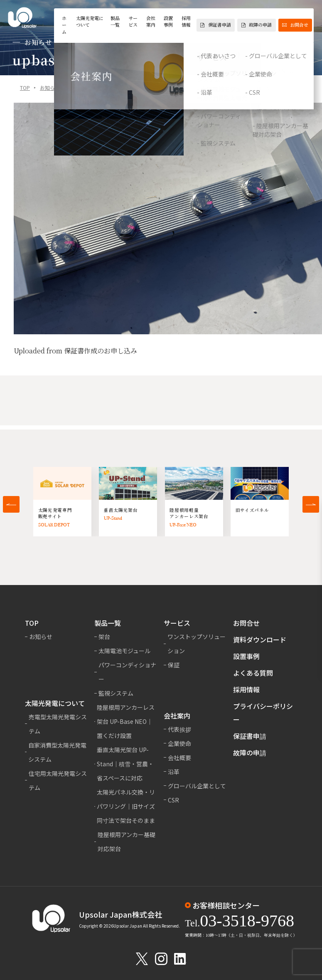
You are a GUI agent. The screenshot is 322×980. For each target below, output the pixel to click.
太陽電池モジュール (124, 651)
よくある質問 (253, 673)
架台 (104, 637)
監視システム (116, 693)
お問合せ (295, 25)
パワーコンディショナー (127, 672)
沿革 (174, 772)
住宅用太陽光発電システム (58, 780)
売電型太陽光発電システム (58, 724)
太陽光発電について (90, 21)
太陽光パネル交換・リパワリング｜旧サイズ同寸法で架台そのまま (126, 806)
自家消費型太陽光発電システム (57, 752)
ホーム (64, 25)
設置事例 (168, 21)
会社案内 (151, 21)
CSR (173, 800)
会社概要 (179, 758)
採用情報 (186, 21)
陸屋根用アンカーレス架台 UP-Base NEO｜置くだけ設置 (126, 721)
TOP (25, 88)
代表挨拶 (179, 729)
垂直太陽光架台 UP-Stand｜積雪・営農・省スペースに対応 (125, 764)
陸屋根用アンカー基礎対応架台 (127, 842)
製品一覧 (115, 21)
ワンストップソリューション (197, 644)
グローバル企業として (197, 786)
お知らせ (50, 88)
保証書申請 (216, 25)
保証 (174, 665)
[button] (11, 504)
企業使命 (179, 743)
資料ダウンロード (260, 639)
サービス (133, 21)
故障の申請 (257, 25)
